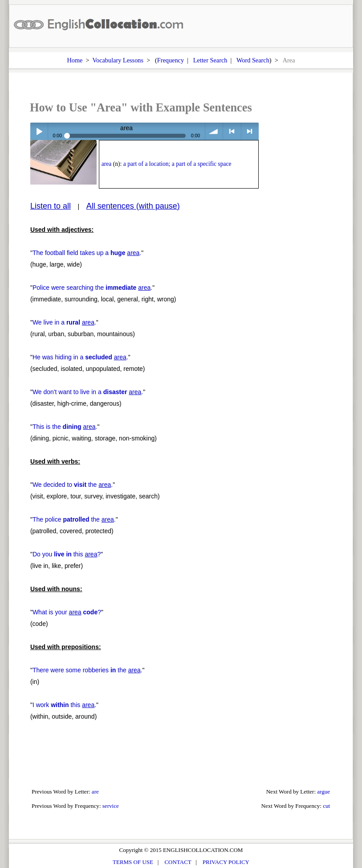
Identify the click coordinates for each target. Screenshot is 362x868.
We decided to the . (73, 485)
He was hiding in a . (80, 357)
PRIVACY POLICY (226, 862)
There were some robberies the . (87, 670)
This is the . (65, 427)
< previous (232, 131)
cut (326, 806)
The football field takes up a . (87, 253)
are (95, 792)
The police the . (74, 519)
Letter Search (210, 60)
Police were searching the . (92, 288)
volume (214, 131)
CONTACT (178, 862)
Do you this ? (67, 554)
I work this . (64, 705)
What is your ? (67, 612)
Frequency (171, 60)
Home (75, 60)
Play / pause (39, 131)
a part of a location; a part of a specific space (177, 164)
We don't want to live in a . (88, 392)
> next (250, 131)
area (107, 164)
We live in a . (64, 322)
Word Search (253, 60)
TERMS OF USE (133, 862)
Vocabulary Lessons (118, 60)
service (111, 806)
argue (323, 792)
